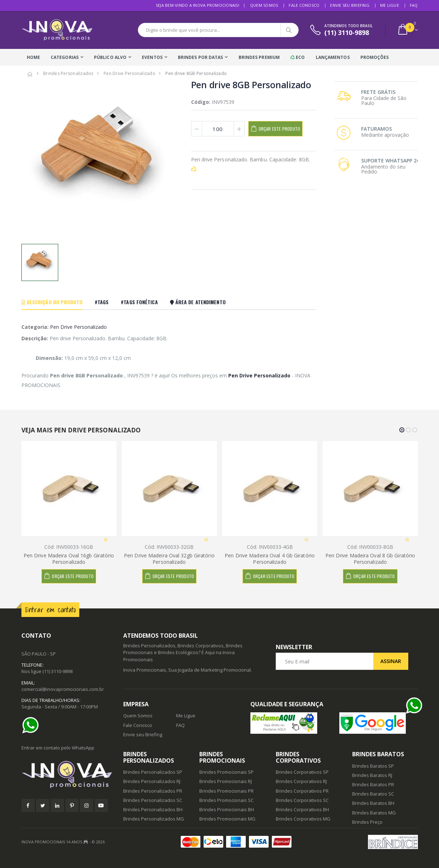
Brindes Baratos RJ (372, 775)
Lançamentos (333, 57)
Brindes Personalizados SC (153, 800)
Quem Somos (264, 5)
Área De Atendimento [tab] (198, 302)
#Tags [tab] (102, 302)
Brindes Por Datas (201, 57)
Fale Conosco (304, 5)
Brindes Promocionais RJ (226, 781)
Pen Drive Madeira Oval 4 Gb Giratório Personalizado (270, 559)
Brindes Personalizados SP (153, 772)
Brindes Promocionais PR (226, 791)
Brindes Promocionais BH (227, 809)
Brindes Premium (259, 57)
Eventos (152, 57)
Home (33, 57)
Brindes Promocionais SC (226, 800)
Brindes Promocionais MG (227, 819)
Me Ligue (390, 5)
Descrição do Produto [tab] (52, 302)
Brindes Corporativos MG (303, 819)
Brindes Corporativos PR (302, 791)
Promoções (375, 57)
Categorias (65, 57)
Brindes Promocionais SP (226, 772)
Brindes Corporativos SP (302, 772)
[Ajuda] (32, 725)
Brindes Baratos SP (373, 766)
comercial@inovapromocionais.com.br (63, 689)
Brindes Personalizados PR (153, 791)
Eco (298, 57)
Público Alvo (110, 57)
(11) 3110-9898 (58, 671)
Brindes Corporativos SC (302, 800)
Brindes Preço (367, 822)
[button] (407, 30)
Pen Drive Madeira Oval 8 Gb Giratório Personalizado (370, 559)
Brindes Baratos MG (374, 813)
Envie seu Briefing (350, 5)
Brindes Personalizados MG (154, 819)
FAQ (414, 5)
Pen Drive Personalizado (78, 327)
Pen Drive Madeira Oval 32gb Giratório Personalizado (169, 559)
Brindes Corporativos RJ (301, 781)
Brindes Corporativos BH (302, 809)
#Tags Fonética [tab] (139, 302)
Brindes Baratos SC (373, 794)
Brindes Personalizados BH (153, 809)
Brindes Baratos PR (373, 784)
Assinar (391, 661)
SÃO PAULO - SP (39, 654)
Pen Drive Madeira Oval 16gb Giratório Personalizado (69, 559)
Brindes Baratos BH (373, 803)
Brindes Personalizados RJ (152, 781)
